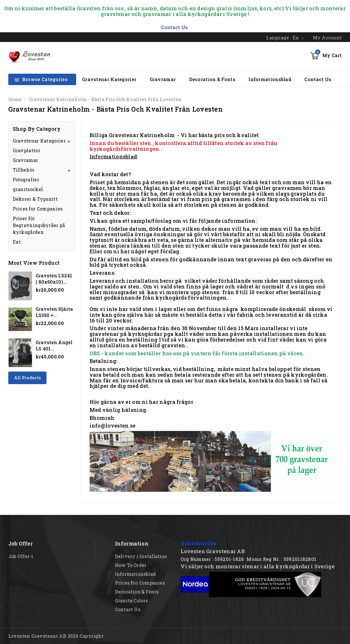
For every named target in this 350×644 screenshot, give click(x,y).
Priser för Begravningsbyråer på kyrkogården (39, 225)
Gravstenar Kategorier (109, 79)
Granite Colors (131, 600)
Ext (17, 242)
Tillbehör (24, 170)
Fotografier (26, 179)
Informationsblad (270, 79)
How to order (131, 565)
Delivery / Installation (141, 556)
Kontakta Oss (198, 543)
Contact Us (318, 79)
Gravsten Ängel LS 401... (54, 345)
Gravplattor (27, 150)
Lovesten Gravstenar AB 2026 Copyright (56, 636)
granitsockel (28, 189)
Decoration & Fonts (212, 79)
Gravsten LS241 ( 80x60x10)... (54, 279)
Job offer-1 (21, 556)
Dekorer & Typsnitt (35, 199)
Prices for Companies (38, 209)
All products (28, 378)
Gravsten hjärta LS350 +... (54, 312)
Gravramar (163, 79)
